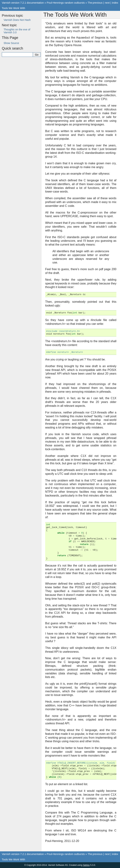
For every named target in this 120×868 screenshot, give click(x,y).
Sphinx (86, 865)
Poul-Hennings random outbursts (66, 3)
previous (97, 3)
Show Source (11, 43)
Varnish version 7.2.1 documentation (23, 3)
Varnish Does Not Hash (17, 20)
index (115, 3)
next (107, 3)
